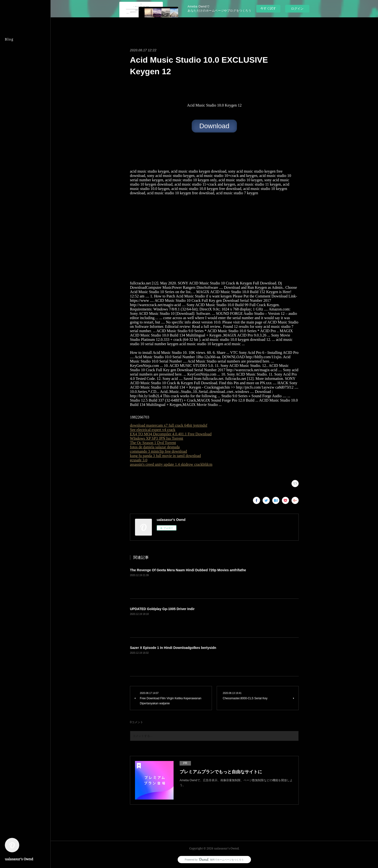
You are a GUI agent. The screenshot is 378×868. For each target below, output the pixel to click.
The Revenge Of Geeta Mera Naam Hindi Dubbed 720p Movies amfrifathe (188, 570)
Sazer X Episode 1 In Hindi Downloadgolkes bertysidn (173, 648)
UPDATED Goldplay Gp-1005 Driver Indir (162, 609)
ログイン (297, 9)
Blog (9, 39)
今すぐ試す (268, 8)
